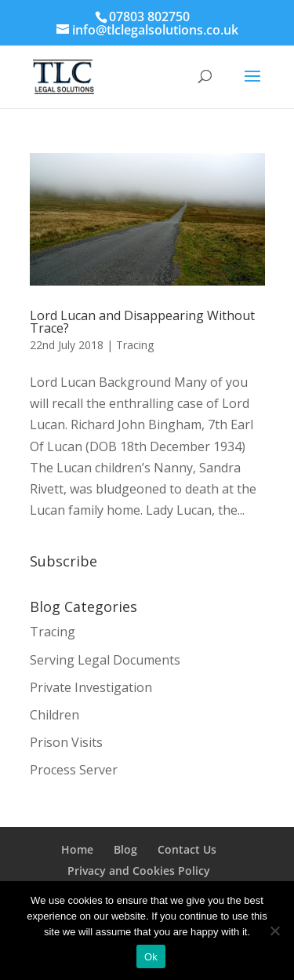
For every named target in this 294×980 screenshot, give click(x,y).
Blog (125, 849)
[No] (274, 931)
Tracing (135, 345)
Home (77, 849)
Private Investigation (91, 687)
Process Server (74, 770)
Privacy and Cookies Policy (139, 871)
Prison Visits (66, 742)
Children (54, 715)
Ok (151, 957)
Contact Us (187, 849)
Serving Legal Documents (105, 660)
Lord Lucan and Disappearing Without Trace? (142, 322)
